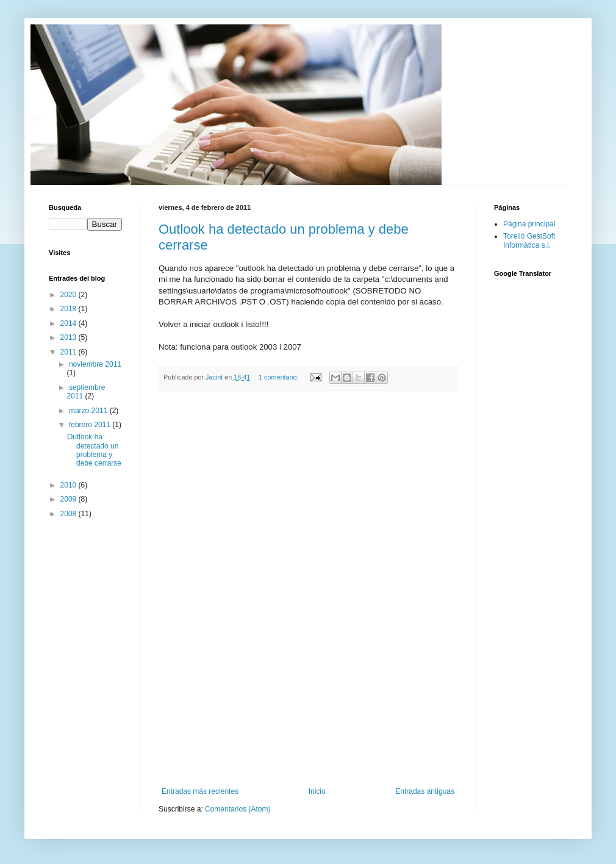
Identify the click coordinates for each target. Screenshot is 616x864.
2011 (70, 352)
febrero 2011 (91, 425)
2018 (70, 309)
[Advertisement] (308, 589)
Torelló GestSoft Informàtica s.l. (529, 240)
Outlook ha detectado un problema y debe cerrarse (94, 450)
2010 (70, 485)
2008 (70, 514)
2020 (70, 295)
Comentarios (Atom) (238, 809)
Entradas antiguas (425, 791)
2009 (70, 499)
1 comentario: (279, 377)
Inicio (317, 791)
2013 (70, 337)
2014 (70, 323)
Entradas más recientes (200, 791)
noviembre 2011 (95, 364)
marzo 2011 (89, 411)
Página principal (529, 224)
